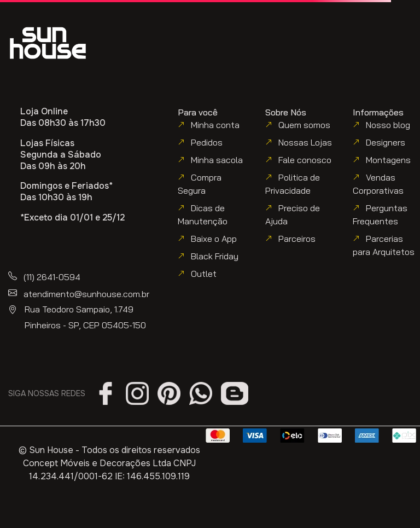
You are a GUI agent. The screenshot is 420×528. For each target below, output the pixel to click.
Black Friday (215, 256)
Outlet (204, 274)
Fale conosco (305, 160)
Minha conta (215, 125)
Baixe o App (214, 239)
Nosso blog (388, 125)
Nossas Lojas (305, 142)
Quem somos (304, 125)
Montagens (388, 160)
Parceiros (297, 239)
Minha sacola (217, 160)
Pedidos (207, 142)
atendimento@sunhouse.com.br (86, 294)
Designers (386, 142)
